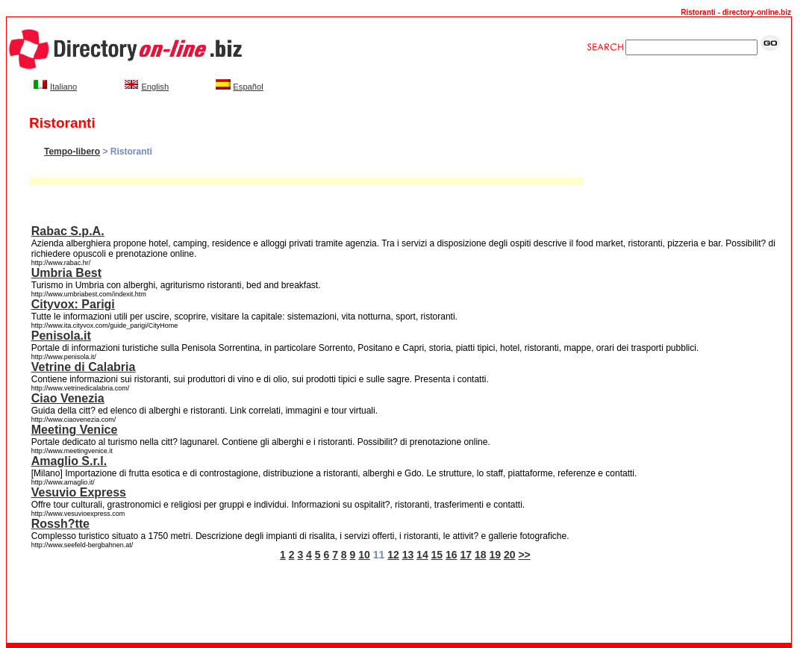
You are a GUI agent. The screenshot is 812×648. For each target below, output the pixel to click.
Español (248, 87)
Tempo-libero (72, 152)
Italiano (63, 87)
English (155, 87)
